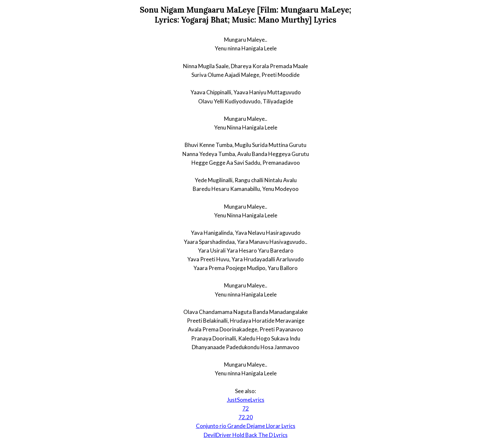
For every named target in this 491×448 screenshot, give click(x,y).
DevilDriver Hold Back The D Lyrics (246, 435)
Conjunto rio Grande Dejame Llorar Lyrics (246, 426)
